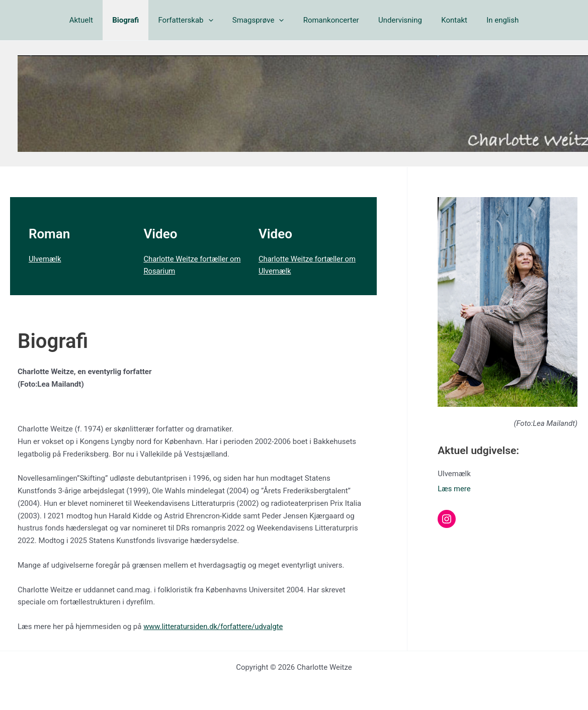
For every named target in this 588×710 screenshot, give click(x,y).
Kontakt (444, 20)
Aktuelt (96, 20)
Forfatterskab (192, 20)
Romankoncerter (329, 20)
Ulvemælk (45, 259)
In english (488, 20)
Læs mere (454, 489)
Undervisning (394, 20)
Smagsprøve (260, 20)
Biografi (136, 20)
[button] (215, 20)
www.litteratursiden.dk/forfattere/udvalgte (214, 627)
